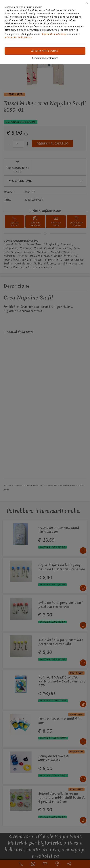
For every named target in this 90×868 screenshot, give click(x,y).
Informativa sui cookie (54, 34)
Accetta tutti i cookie (45, 51)
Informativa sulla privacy (18, 37)
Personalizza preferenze (45, 58)
